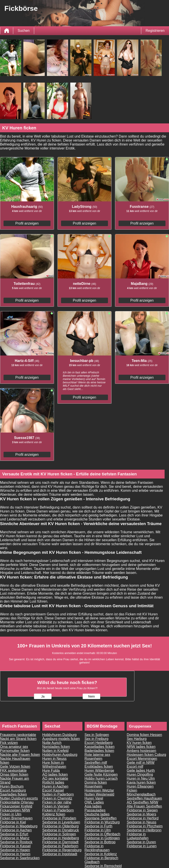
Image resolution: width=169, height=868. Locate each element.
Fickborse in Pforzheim (145, 826)
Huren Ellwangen (140, 786)
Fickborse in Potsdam (59, 818)
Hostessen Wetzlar (99, 790)
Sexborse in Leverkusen (61, 822)
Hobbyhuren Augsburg (60, 755)
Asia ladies (93, 806)
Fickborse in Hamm (15, 854)
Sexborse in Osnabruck (61, 830)
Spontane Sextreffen (101, 818)
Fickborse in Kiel (13, 822)
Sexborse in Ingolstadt (60, 854)
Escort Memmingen (142, 759)
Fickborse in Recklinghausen (97, 848)
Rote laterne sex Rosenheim (97, 757)
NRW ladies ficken (141, 747)
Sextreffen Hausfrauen (144, 798)
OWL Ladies (94, 802)
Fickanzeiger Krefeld (16, 806)
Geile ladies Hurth (141, 771)
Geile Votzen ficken (15, 767)
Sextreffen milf (96, 763)
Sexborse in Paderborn (60, 846)
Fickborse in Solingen (59, 834)
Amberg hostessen (141, 751)
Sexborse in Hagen (15, 850)
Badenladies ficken (99, 751)
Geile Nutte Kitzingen (101, 774)
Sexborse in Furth (98, 826)
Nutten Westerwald (99, 794)
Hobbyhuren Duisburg (59, 735)
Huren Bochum (12, 786)
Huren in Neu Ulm (141, 778)
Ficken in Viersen (56, 806)
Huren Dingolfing (140, 774)
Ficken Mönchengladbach (141, 792)
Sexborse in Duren (141, 842)
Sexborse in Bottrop (100, 842)
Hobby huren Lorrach (101, 778)
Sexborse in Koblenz (101, 854)
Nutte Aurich (52, 743)
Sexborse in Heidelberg (61, 838)
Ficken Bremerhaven (16, 818)
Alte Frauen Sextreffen (144, 806)
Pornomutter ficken (15, 751)
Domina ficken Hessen (144, 735)
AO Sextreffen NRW (142, 802)
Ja (43, 696)
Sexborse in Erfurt (14, 834)
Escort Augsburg (13, 790)
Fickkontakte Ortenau (17, 802)
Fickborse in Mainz (15, 838)
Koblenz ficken (54, 814)
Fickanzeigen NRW (15, 810)
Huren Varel (94, 798)
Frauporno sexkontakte (18, 735)
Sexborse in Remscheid (103, 866)
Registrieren (155, 31)
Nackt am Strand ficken (18, 739)
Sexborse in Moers (141, 814)
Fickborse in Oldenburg (60, 826)
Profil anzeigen (27, 223)
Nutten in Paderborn (58, 794)
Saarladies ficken (13, 794)
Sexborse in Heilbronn (144, 830)
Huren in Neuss (54, 759)
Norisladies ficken (56, 747)
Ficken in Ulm (11, 814)
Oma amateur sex (14, 747)
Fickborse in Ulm (98, 830)
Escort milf (135, 767)
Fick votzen (9, 743)
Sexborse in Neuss (141, 822)
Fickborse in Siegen (142, 810)
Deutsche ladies (97, 814)
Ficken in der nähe (57, 802)
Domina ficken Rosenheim (96, 784)
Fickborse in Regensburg (62, 850)
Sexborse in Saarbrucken (20, 858)
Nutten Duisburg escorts (19, 798)
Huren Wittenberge (99, 771)
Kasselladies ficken (100, 747)
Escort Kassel (53, 790)
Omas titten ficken (14, 774)
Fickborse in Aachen (16, 830)
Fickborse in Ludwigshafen (138, 836)
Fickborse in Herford (143, 818)
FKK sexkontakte (13, 771)
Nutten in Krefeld (55, 751)
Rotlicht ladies (53, 782)
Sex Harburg (137, 739)
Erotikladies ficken (99, 767)
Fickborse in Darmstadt (60, 842)
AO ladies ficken (55, 774)
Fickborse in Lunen (142, 846)
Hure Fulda (51, 771)
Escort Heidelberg (99, 743)
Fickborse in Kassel (15, 846)
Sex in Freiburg (97, 739)
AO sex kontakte (55, 778)
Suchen (24, 31)
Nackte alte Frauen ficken (20, 755)
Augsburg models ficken (61, 739)
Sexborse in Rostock (16, 842)
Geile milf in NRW (141, 763)
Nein (91, 696)
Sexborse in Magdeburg (19, 826)
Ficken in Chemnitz (57, 798)
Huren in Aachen (55, 786)
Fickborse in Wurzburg (102, 822)
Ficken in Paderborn (58, 810)
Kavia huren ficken (141, 782)
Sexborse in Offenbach (102, 834)
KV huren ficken (139, 743)
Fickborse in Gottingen (102, 838)
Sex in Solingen (97, 735)
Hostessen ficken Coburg (146, 755)
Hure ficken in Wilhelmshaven (54, 765)
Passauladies (95, 810)
